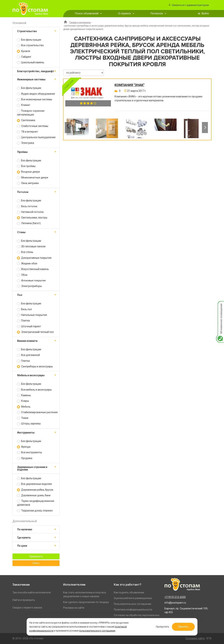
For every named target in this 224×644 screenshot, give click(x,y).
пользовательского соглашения (98, 630)
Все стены (25, 252)
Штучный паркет (29, 326)
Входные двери (28, 172)
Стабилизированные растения (37, 412)
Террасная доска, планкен (35, 511)
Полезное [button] (158, 14)
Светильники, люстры (32, 218)
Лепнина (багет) (29, 223)
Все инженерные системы (35, 99)
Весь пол (24, 309)
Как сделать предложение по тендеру (86, 602)
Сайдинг (24, 57)
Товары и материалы (80, 22)
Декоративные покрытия (34, 258)
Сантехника (26, 120)
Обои (22, 275)
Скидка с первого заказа (27, 608)
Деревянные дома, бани (34, 495)
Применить (36, 556)
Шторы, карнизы (29, 424)
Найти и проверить (24, 600)
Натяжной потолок (30, 212)
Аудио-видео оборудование (36, 94)
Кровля (24, 51)
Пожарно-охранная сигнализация (31, 113)
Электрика (26, 143)
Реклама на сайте (74, 608)
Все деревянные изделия (34, 484)
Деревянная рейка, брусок (35, 490)
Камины (24, 395)
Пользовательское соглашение (133, 604)
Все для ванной (28, 355)
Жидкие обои (27, 264)
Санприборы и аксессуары (35, 367)
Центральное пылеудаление (36, 137)
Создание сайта (195, 638)
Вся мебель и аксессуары (34, 390)
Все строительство (30, 45)
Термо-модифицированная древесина (36, 503)
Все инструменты (29, 452)
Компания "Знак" (129, 85)
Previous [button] (68, 127)
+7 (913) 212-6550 (175, 597)
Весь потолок (27, 206)
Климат (24, 105)
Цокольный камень (31, 62)
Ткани (23, 418)
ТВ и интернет (28, 132)
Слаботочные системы (33, 126)
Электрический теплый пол (35, 332)
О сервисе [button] (126, 14)
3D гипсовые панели (31, 246)
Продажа (25, 458)
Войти (205, 14)
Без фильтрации (29, 40)
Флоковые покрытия (31, 281)
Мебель (24, 407)
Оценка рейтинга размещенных (133, 598)
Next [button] (205, 127)
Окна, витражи (28, 183)
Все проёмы (26, 166)
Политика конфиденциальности (133, 610)
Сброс (36, 563)
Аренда (24, 447)
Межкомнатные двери (33, 178)
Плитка (23, 321)
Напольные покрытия (32, 315)
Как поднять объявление (129, 593)
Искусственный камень (33, 269)
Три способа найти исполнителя (32, 593)
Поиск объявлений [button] (88, 14)
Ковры (23, 401)
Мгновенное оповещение (220, 305)
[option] (78, 127)
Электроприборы (29, 286)
